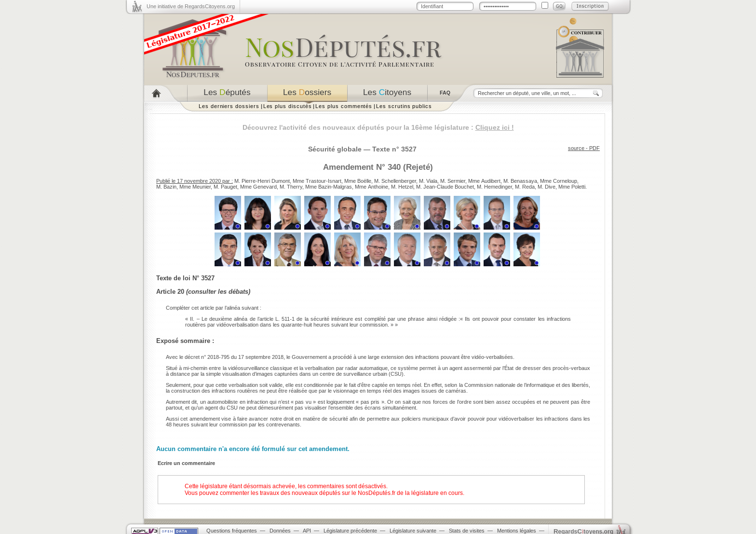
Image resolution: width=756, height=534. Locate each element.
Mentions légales (517, 531)
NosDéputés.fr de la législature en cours (410, 493)
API (307, 531)
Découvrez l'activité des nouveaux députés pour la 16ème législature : (378, 127)
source (576, 148)
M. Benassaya (520, 181)
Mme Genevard (258, 187)
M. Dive (547, 187)
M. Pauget (225, 187)
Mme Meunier (195, 187)
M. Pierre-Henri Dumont (262, 181)
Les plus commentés (344, 106)
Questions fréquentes (232, 531)
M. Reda (525, 187)
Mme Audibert (484, 181)
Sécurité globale (335, 149)
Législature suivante (413, 531)
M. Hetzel (402, 187)
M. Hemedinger (494, 187)
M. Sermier (453, 181)
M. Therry (291, 187)
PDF (594, 148)
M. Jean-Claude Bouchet (445, 187)
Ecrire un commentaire (186, 463)
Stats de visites (467, 531)
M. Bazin (166, 187)
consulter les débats (218, 292)
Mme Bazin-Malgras (329, 187)
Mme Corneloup (559, 181)
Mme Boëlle (358, 181)
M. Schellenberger (395, 181)
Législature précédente (350, 531)
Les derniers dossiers (229, 106)
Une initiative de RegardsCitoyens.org (191, 6)
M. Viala (428, 181)
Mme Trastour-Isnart (317, 181)
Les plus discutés (288, 106)
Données (280, 531)
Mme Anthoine (371, 187)
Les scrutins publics (404, 106)
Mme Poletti (572, 187)
